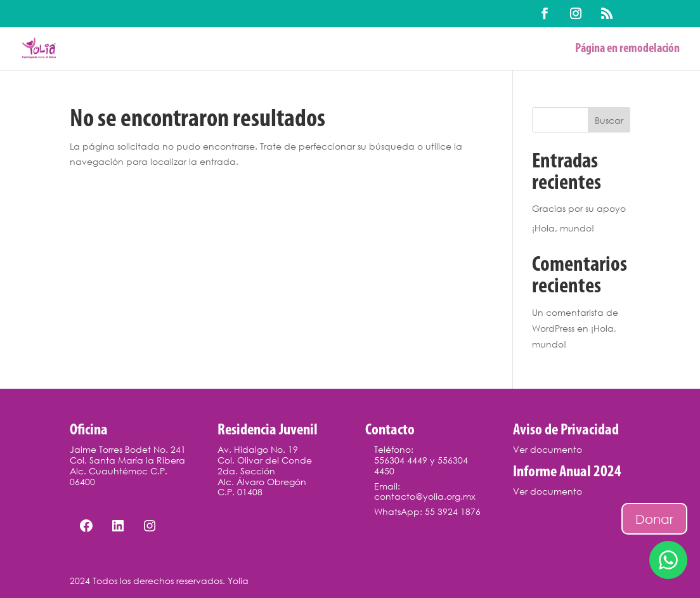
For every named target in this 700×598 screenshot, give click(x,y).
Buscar (609, 120)
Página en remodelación (627, 50)
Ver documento (548, 449)
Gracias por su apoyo (579, 208)
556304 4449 (401, 460)
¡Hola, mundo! (563, 228)
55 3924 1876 (453, 511)
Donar (654, 519)
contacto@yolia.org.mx (425, 496)
